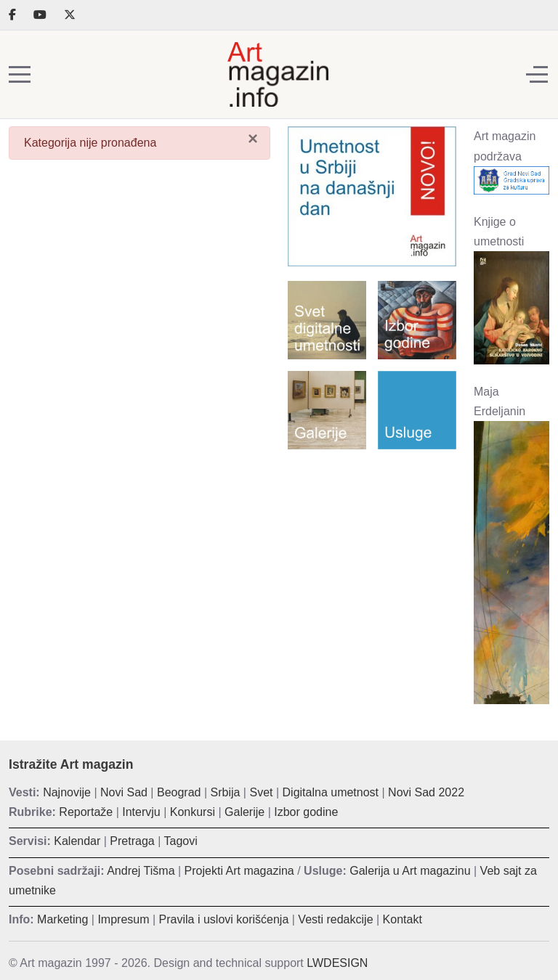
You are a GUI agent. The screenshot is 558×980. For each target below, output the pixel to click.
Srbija (226, 792)
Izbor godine (306, 812)
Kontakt (403, 919)
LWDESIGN (337, 963)
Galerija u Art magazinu (410, 871)
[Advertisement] (372, 536)
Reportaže (86, 812)
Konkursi (193, 812)
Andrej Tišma (141, 871)
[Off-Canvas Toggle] (537, 75)
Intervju (141, 812)
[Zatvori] (253, 138)
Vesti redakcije (335, 919)
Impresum (123, 919)
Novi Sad (124, 792)
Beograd (179, 792)
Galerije (244, 812)
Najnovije (67, 792)
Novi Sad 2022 (426, 792)
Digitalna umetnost (331, 792)
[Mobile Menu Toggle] (20, 75)
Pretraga (132, 841)
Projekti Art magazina (239, 871)
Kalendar (77, 841)
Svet (261, 792)
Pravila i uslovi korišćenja (224, 919)
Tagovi (181, 841)
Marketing (62, 919)
